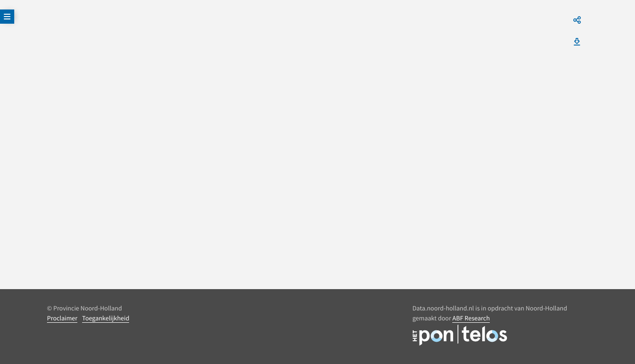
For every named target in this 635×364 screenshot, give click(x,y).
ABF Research (471, 318)
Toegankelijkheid (106, 318)
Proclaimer (62, 318)
